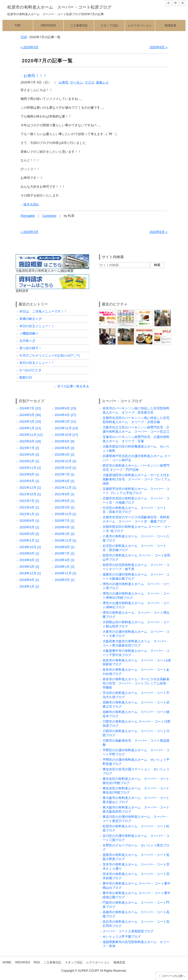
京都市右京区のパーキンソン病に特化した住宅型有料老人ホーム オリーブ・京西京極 (136, 420)
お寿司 (64, 82)
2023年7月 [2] (29, 448)
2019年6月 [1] (29, 560)
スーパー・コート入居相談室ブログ (128, 931)
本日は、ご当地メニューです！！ (43, 311)
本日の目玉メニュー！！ (37, 326)
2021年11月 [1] (65, 488)
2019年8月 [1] (29, 553)
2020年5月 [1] (29, 527)
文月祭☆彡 (27, 341)
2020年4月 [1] (64, 527)
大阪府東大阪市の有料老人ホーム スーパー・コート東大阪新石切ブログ (136, 643)
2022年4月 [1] (64, 481)
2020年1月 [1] (29, 540)
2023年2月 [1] (29, 461)
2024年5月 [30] (30, 415)
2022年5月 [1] (29, 481)
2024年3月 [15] (30, 421)
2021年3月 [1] (64, 507)
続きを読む (31, 204)
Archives (48, 25)
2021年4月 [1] (29, 507)
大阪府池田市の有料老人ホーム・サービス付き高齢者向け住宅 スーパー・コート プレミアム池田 (136, 479)
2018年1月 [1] (29, 586)
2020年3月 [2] (29, 534)
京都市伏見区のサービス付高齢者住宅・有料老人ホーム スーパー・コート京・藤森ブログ (136, 519)
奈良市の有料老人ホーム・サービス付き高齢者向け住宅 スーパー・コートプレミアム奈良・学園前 (136, 683)
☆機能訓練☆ (29, 333)
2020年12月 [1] (65, 514)
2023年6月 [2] (64, 448)
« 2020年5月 (29, 47)
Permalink (28, 216)
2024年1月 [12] (30, 428)
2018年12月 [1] (30, 573)
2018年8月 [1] (29, 580)
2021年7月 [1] (29, 501)
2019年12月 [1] (65, 540)
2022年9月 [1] (29, 474)
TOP (24, 37)
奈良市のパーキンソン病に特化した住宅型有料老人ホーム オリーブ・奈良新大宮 (136, 410)
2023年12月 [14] (66, 428)
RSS (37, 962)
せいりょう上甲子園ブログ (122, 937)
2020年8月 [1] (29, 521)
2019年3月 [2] (29, 567)
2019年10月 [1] (30, 547)
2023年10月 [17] (66, 435)
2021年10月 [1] (30, 494)
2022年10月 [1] (65, 468)
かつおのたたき (30, 370)
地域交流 (170, 25)
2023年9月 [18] (30, 441)
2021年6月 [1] (64, 501)
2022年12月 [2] (65, 461)
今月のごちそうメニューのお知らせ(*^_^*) (49, 355)
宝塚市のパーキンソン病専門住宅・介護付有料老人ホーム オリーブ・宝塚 (136, 439)
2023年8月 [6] (64, 441)
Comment (49, 216)
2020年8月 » (159, 47)
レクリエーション (140, 25)
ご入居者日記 (79, 25)
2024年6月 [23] (65, 408)
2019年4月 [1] (64, 560)
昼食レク (102, 82)
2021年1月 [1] (29, 514)
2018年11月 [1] (65, 573)
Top (18, 25)
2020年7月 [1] (64, 521)
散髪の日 (26, 377)
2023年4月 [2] (64, 455)
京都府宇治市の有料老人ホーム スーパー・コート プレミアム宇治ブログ (136, 491)
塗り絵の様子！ (30, 348)
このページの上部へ (173, 976)
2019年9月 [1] (64, 547)
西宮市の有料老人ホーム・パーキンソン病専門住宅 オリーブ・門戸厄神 (136, 468)
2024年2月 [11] (65, 421)
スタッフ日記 (109, 25)
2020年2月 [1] (64, 534)
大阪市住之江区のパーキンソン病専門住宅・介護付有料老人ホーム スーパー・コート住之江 (136, 429)
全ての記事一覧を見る (73, 386)
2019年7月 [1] (64, 553)
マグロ (89, 82)
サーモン (76, 82)
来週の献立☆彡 (30, 319)
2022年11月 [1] (30, 468)
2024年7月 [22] (30, 408)
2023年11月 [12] (31, 435)
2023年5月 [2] (29, 455)
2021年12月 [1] (30, 488)
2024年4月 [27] (65, 415)
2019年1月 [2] (64, 567)
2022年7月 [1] (64, 474)
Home (7, 962)
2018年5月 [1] (64, 580)
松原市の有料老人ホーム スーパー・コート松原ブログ (59, 7)
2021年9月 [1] (64, 494)
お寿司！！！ (35, 76)
